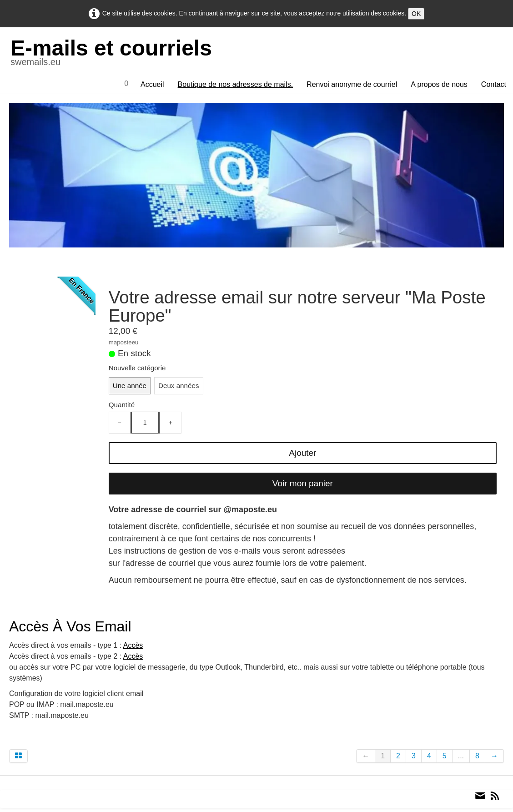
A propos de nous (439, 84)
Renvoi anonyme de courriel (352, 84)
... (461, 756)
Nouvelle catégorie (137, 368)
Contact (494, 84)
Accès (133, 645)
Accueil (152, 84)
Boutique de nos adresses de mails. (235, 84)
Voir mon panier (303, 483)
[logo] (115, 54)
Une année (130, 386)
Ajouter (302, 453)
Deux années (179, 386)
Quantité (122, 405)
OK (416, 14)
